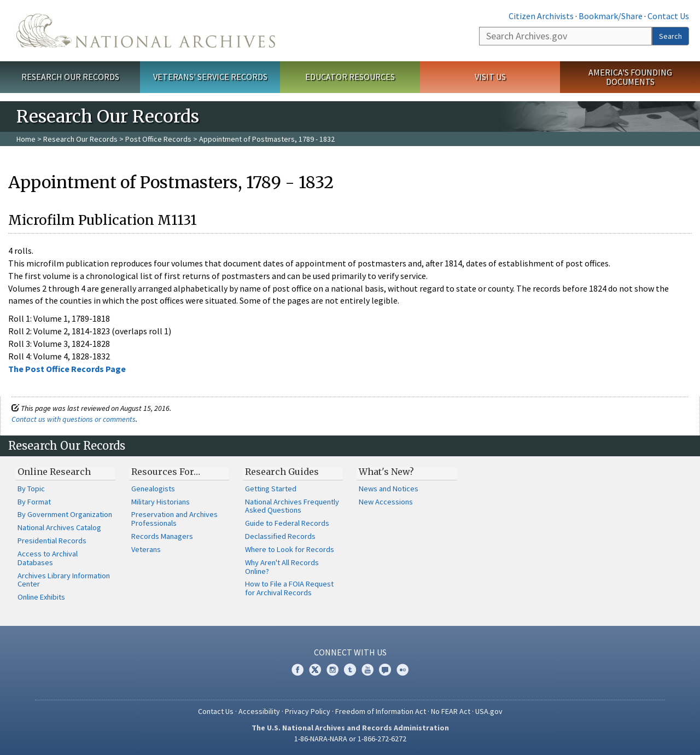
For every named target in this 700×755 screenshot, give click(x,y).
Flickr (402, 670)
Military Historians (161, 502)
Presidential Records (52, 541)
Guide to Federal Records (287, 523)
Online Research (54, 472)
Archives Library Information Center (64, 580)
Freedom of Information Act (381, 711)
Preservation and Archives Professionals (174, 519)
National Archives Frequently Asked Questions (292, 506)
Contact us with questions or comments (74, 419)
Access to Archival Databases (48, 558)
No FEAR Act (451, 711)
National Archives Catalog (59, 527)
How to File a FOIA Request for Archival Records (289, 588)
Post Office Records (158, 139)
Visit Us (490, 77)
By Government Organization (65, 514)
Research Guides (282, 472)
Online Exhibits (41, 597)
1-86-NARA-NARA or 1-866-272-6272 (350, 739)
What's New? (386, 472)
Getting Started (271, 489)
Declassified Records (280, 536)
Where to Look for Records (290, 549)
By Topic (31, 489)
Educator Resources (350, 77)
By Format (34, 502)
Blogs (385, 670)
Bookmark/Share (611, 16)
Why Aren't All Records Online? (282, 567)
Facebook (297, 670)
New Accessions (386, 502)
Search (670, 36)
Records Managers (162, 536)
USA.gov (489, 711)
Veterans (146, 549)
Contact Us (668, 16)
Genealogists (153, 489)
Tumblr (350, 670)
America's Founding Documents (630, 77)
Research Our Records (70, 77)
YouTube (367, 670)
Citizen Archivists (541, 16)
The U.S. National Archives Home (146, 31)
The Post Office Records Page (67, 369)
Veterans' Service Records (210, 77)
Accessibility (259, 711)
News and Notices (389, 489)
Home (26, 139)
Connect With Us (350, 652)
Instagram (332, 670)
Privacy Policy (308, 711)
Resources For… (166, 472)
